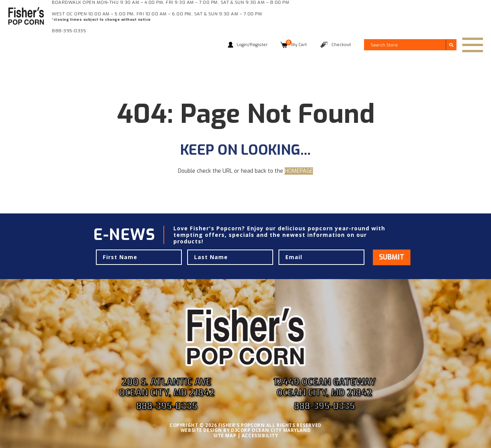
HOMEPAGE (299, 171)
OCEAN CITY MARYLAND (281, 430)
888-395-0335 (69, 31)
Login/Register (252, 45)
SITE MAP (225, 436)
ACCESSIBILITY (260, 436)
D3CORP (241, 430)
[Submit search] (451, 45)
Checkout (341, 45)
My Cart (296, 45)
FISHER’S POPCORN (241, 425)
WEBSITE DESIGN (201, 430)
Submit (392, 257)
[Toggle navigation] (473, 45)
